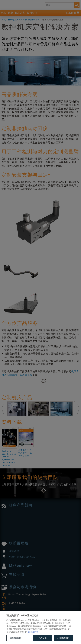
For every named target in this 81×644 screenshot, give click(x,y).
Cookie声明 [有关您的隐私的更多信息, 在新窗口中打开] (33, 638)
